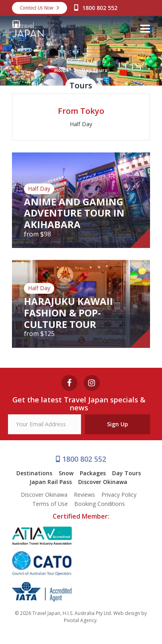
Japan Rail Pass (51, 482)
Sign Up (118, 424)
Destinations (34, 473)
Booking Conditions (100, 504)
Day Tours (126, 473)
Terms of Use (50, 504)
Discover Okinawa (103, 482)
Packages (93, 473)
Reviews (84, 495)
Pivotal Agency (80, 620)
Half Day (81, 124)
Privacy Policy (119, 495)
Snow (66, 473)
